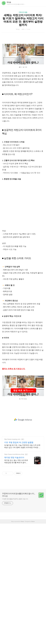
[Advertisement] (23, 51)
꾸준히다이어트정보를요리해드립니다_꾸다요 (19, 615)
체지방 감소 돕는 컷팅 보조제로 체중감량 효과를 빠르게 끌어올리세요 (16, 582)
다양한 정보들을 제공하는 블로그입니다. (15, 619)
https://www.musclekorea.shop (14, 575)
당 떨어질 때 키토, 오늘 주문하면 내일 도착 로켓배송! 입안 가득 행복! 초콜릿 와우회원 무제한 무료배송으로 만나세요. (22, 567)
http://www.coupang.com (12, 560)
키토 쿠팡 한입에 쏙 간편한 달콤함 (19, 563)
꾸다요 (9, 2)
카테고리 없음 (23, 12)
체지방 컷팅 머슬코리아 (14, 578)
